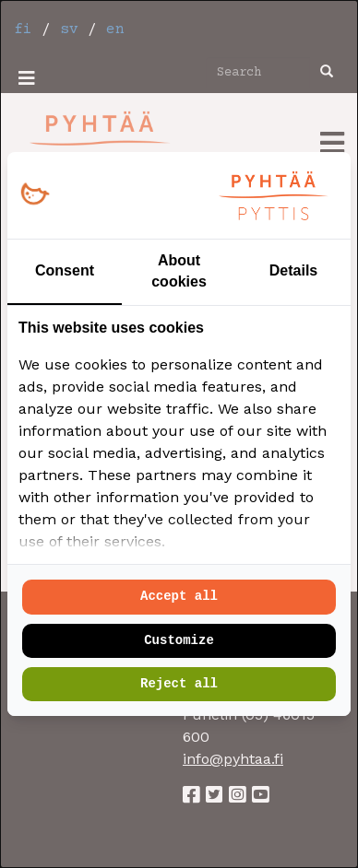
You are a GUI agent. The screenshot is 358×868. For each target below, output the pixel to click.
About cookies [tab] (179, 271)
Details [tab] (293, 270)
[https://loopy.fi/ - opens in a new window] (35, 195)
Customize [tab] (179, 640)
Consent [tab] (65, 270)
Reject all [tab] (179, 684)
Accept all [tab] (179, 596)
